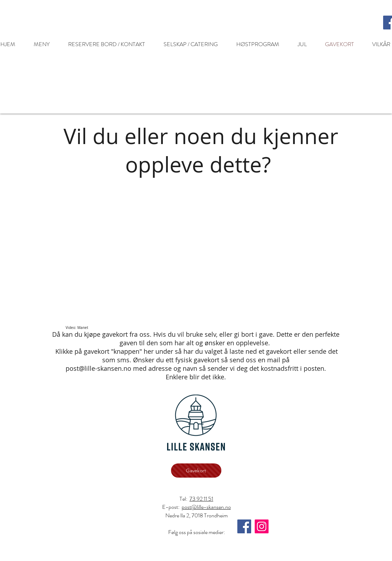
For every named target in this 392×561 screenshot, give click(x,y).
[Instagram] (262, 526)
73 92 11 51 (201, 499)
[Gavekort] (196, 471)
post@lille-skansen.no (98, 368)
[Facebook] (244, 526)
